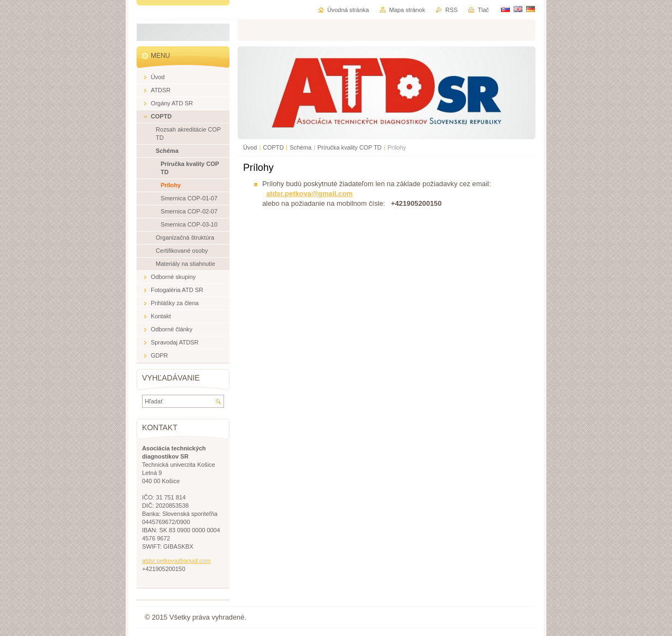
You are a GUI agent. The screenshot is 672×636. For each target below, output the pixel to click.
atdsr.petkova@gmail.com (309, 194)
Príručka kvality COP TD (349, 147)
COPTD (273, 147)
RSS (451, 10)
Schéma (300, 147)
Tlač (483, 10)
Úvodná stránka (348, 10)
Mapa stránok (407, 10)
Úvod (250, 147)
